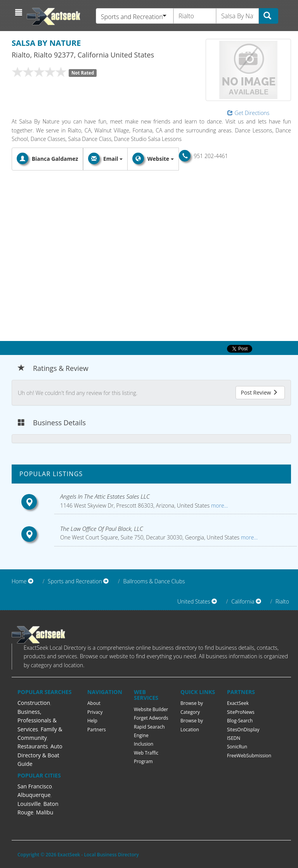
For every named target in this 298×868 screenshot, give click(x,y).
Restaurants (33, 746)
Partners (97, 730)
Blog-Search (240, 721)
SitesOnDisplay (243, 730)
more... (219, 505)
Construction (34, 703)
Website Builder (151, 709)
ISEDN (234, 738)
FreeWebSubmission (249, 756)
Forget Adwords (151, 718)
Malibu (45, 812)
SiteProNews (241, 712)
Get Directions (249, 113)
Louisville (29, 804)
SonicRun (237, 747)
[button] (20, 12)
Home (19, 581)
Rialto (282, 601)
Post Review (259, 392)
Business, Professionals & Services (37, 720)
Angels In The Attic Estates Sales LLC (105, 496)
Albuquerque (34, 795)
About (94, 703)
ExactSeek (238, 703)
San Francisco (35, 786)
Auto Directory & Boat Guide (40, 755)
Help (92, 721)
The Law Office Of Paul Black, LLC (102, 529)
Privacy (95, 712)
